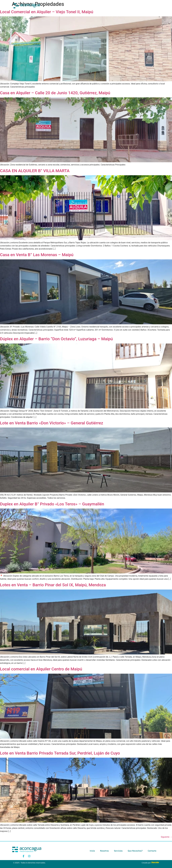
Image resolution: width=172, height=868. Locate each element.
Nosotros (82, 6)
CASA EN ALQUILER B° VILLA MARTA (35, 171)
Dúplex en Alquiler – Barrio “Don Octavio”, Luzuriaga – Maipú (56, 339)
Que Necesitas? (113, 6)
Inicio (70, 6)
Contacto (130, 6)
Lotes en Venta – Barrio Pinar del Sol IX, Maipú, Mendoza (53, 585)
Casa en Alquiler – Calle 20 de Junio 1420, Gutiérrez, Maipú (55, 93)
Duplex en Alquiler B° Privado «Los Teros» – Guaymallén (52, 504)
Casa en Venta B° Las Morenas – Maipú (37, 255)
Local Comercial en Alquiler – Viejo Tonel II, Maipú (47, 12)
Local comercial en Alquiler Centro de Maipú (41, 669)
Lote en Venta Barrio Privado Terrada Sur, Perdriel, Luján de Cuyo (60, 753)
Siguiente (166, 837)
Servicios (96, 6)
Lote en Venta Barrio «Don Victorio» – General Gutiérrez (52, 423)
